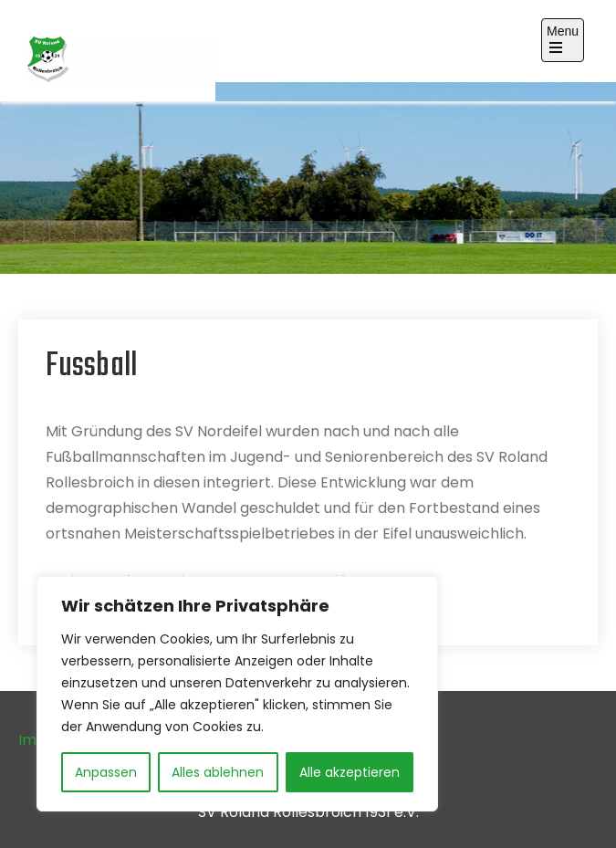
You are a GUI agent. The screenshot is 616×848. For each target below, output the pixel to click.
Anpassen (106, 772)
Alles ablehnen (218, 772)
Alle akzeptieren (350, 772)
